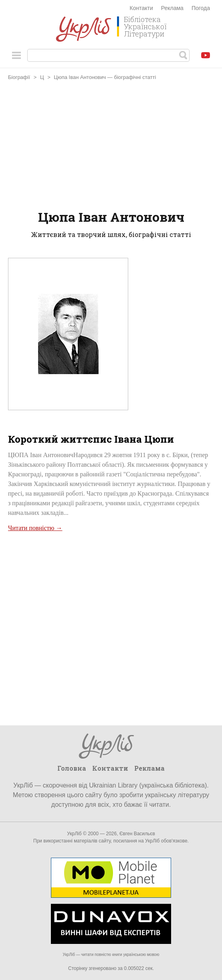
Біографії (19, 77)
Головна (72, 768)
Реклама (172, 8)
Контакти (141, 8)
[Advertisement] (111, 146)
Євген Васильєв (137, 834)
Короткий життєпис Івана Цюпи (91, 439)
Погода (201, 8)
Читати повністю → (35, 528)
